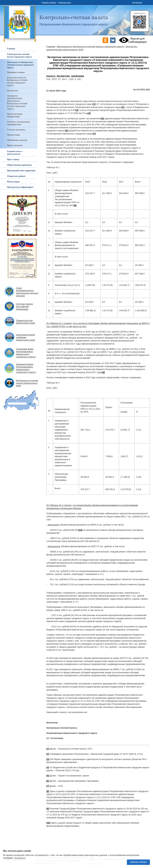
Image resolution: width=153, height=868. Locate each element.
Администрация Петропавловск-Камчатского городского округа (26, 368)
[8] (48, 791)
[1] (94, 104)
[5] (103, 119)
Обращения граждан (17, 140)
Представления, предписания (15, 115)
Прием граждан (15, 145)
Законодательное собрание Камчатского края (25, 337)
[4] (89, 113)
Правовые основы (16, 72)
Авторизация (137, 2)
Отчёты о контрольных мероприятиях (19, 123)
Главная (51, 47)
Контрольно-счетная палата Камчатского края (27, 383)
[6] (67, 131)
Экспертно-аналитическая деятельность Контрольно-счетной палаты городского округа (17, 102)
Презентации (13, 135)
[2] (123, 107)
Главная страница (49, 2)
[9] (103, 373)
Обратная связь (65, 2)
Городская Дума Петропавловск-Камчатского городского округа (26, 353)
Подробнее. (20, 858)
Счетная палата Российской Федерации (24, 307)
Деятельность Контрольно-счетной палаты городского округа (90, 47)
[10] (80, 530)
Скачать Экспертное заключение (65, 76)
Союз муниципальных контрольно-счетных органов (27, 292)
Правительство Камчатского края (25, 322)
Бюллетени (12, 91)
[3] (77, 110)
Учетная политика (16, 130)
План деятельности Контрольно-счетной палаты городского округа (17, 81)
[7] (94, 134)
